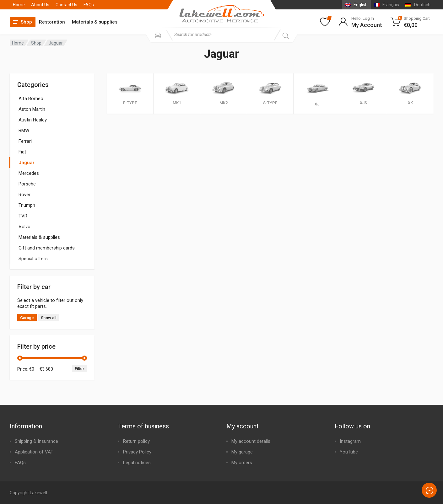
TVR (23, 216)
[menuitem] (356, 5)
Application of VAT (34, 452)
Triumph (27, 205)
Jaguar (27, 163)
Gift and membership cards (47, 248)
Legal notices (137, 463)
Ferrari (25, 141)
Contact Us (66, 5)
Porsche (27, 184)
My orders (242, 463)
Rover (24, 195)
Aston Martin (32, 109)
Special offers (33, 259)
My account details (251, 441)
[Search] (286, 36)
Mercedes (29, 173)
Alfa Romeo (31, 99)
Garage (27, 318)
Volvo (24, 227)
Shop (36, 43)
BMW (24, 131)
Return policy (136, 441)
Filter (79, 369)
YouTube (349, 452)
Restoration (52, 22)
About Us (40, 5)
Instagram (350, 441)
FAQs (89, 5)
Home (19, 5)
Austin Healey (33, 120)
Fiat (22, 152)
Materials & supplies (95, 22)
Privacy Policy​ (137, 452)
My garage (242, 452)
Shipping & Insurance (36, 441)
